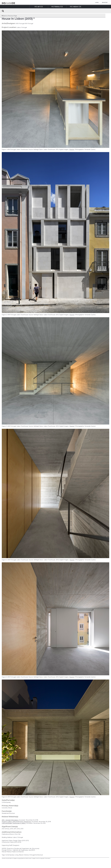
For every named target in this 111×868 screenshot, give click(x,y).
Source (72, 150)
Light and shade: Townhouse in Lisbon (14, 823)
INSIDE (39, 7)
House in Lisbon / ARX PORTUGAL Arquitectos (16, 822)
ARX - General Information (10, 820)
